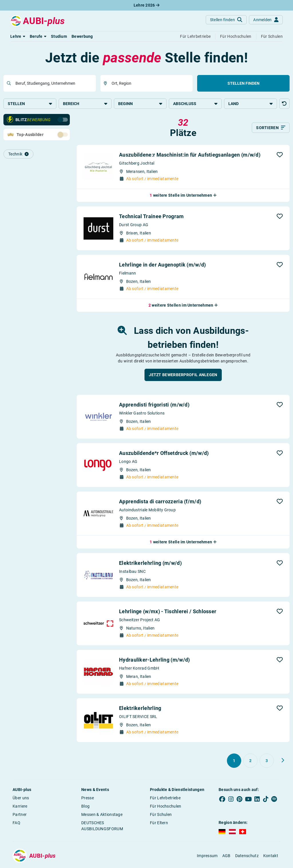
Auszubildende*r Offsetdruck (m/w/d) (164, 454)
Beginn (140, 104)
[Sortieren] (271, 128)
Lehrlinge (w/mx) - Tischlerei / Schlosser (168, 612)
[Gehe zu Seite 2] (250, 761)
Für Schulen (161, 815)
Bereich (85, 104)
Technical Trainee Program (152, 217)
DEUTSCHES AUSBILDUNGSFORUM (102, 826)
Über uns (21, 798)
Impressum (207, 856)
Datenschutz (247, 856)
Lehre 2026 (147, 5)
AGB (226, 856)
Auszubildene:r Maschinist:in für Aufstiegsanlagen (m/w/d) (190, 155)
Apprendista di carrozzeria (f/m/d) (160, 502)
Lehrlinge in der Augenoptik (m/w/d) (163, 265)
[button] (18, 36)
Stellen (30, 104)
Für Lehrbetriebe (165, 798)
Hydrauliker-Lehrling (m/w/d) (154, 660)
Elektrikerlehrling (140, 709)
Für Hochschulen (166, 807)
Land (251, 104)
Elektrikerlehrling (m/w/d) (150, 564)
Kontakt (271, 856)
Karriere (20, 807)
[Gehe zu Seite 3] (267, 761)
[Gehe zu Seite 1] (234, 761)
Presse (88, 798)
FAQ (16, 823)
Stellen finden (243, 83)
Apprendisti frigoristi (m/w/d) (154, 405)
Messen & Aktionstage (102, 815)
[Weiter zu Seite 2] (283, 761)
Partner (20, 815)
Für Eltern (159, 823)
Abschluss (195, 104)
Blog (85, 807)
